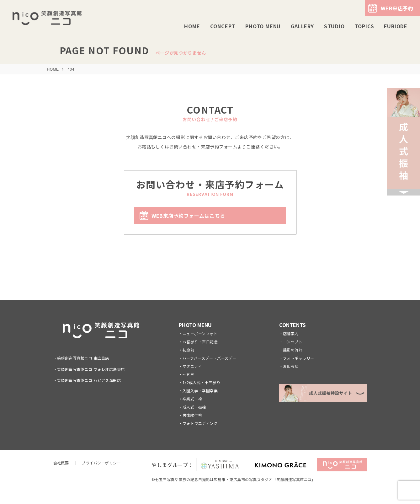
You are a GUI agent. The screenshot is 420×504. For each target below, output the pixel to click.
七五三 (188, 374)
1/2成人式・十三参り (201, 382)
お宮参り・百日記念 (200, 342)
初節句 (188, 350)
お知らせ (291, 366)
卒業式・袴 (192, 399)
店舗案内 (291, 333)
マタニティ (192, 366)
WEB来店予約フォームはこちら (188, 216)
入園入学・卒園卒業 (200, 391)
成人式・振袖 (194, 407)
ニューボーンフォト (200, 333)
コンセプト (293, 342)
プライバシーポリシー (101, 463)
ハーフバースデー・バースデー (210, 358)
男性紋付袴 (192, 415)
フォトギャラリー (299, 358)
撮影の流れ (293, 350)
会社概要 (61, 463)
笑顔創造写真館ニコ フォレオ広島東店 (91, 369)
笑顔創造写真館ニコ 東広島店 (83, 358)
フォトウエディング (200, 423)
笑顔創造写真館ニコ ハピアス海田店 (89, 380)
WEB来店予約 (397, 8)
